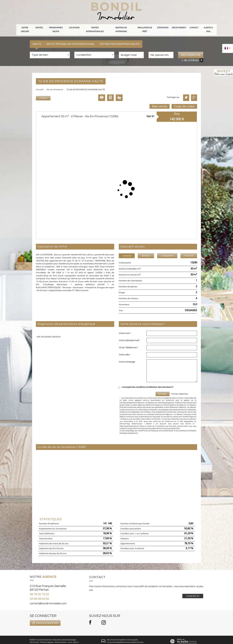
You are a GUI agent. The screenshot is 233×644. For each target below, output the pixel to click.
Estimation (163, 28)
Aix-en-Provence (55, 85)
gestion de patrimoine (121, 28)
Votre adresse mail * (130, 336)
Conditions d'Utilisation (187, 427)
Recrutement (179, 28)
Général (127, 252)
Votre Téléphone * (129, 343)
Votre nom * (125, 329)
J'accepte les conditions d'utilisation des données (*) (147, 383)
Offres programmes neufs (120, 40)
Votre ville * (125, 351)
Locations (75, 28)
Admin (76, 638)
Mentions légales (47, 638)
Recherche (191, 51)
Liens (70, 638)
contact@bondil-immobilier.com (48, 599)
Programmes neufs (56, 28)
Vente (37, 40)
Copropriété (167, 252)
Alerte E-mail (208, 28)
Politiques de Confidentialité (162, 427)
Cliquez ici (193, 592)
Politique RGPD (36, 640)
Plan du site (34, 638)
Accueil (40, 85)
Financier (189, 252)
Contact (194, 28)
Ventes (39, 28)
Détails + (146, 252)
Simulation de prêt (145, 28)
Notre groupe (25, 28)
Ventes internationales (95, 28)
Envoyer (163, 390)
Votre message (127, 358)
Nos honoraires (61, 638)
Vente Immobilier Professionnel (70, 40)
